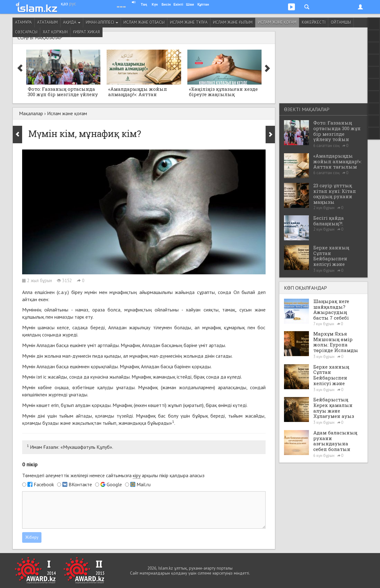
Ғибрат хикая (86, 32)
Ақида (72, 22)
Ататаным (47, 22)
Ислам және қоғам (277, 22)
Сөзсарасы (26, 32)
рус (73, 3)
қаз (64, 3)
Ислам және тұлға (189, 22)
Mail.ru (144, 484)
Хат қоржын (55, 32)
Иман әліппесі (102, 22)
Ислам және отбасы (144, 22)
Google (114, 484)
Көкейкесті (314, 22)
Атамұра (23, 22)
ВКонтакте (80, 484)
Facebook (44, 484)
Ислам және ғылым (233, 22)
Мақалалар (31, 113)
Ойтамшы (341, 22)
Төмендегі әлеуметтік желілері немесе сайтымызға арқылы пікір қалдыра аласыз (113, 475)
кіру (137, 475)
